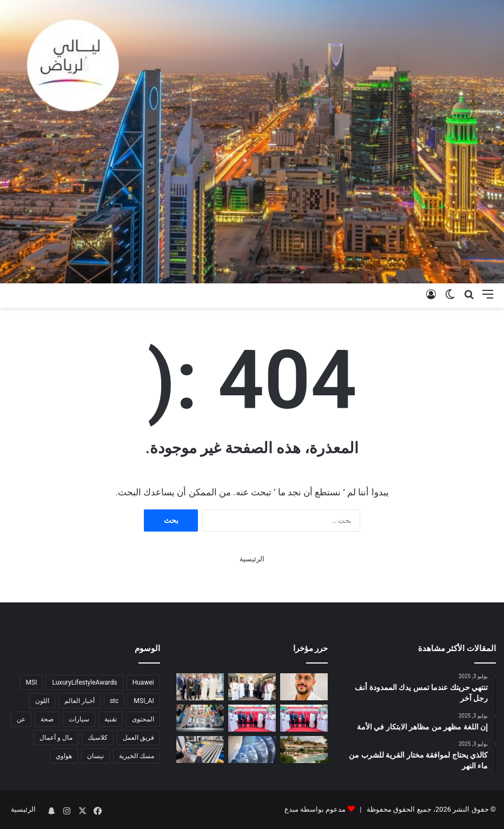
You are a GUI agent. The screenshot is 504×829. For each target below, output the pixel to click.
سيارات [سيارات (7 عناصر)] (79, 719)
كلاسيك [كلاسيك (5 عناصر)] (98, 738)
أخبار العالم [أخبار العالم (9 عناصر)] (79, 701)
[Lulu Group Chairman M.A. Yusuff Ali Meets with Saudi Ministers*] (252, 687)
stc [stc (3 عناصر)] (114, 701)
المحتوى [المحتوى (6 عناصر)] (143, 719)
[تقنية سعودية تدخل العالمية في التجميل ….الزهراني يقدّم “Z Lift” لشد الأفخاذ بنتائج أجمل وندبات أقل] (304, 687)
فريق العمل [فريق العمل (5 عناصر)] (138, 738)
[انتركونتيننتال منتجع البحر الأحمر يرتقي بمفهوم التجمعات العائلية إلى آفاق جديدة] (304, 750)
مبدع (291, 809)
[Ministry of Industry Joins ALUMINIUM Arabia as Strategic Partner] (252, 750)
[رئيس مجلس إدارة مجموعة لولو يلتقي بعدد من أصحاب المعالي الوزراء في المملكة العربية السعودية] (200, 687)
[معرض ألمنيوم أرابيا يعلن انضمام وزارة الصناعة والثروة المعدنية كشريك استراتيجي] (200, 750)
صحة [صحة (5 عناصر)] (47, 719)
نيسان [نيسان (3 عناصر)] (95, 756)
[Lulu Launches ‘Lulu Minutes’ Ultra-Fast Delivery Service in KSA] (304, 718)
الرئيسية (252, 559)
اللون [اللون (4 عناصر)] (42, 701)
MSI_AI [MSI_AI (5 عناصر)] (144, 701)
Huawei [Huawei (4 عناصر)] (143, 682)
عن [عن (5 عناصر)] (21, 719)
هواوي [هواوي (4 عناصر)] (64, 756)
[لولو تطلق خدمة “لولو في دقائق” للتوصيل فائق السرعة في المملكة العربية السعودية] (252, 718)
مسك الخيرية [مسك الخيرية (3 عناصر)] (137, 756)
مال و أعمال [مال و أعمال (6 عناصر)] (56, 738)
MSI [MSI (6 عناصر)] (32, 682)
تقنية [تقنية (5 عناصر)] (111, 719)
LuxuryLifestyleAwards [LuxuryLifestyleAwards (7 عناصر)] (84, 682)
